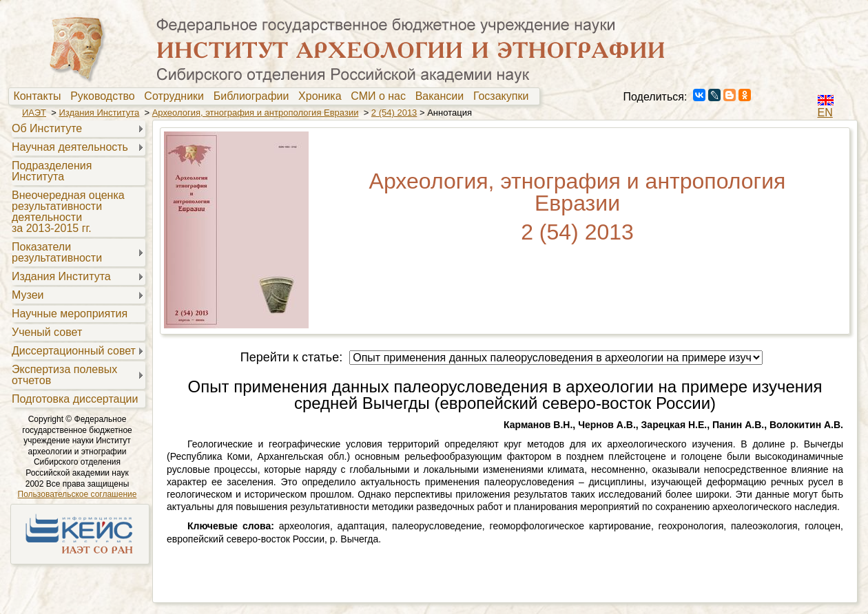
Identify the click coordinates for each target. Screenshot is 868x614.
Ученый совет (47, 332)
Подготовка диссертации (75, 399)
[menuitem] (40, 96)
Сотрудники (177, 96)
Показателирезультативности (57, 252)
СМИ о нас (381, 96)
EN (825, 113)
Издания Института (99, 113)
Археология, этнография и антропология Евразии (256, 113)
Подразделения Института (52, 171)
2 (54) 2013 (394, 113)
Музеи (28, 295)
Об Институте (47, 128)
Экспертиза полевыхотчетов (64, 375)
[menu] (77, 263)
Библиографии (255, 96)
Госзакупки (504, 96)
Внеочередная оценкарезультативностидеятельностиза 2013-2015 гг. (68, 212)
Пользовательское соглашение (77, 494)
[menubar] (274, 96)
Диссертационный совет (74, 351)
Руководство (105, 96)
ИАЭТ (34, 113)
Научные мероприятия (70, 314)
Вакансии (443, 96)
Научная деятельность (70, 147)
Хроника (323, 96)
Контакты (40, 96)
